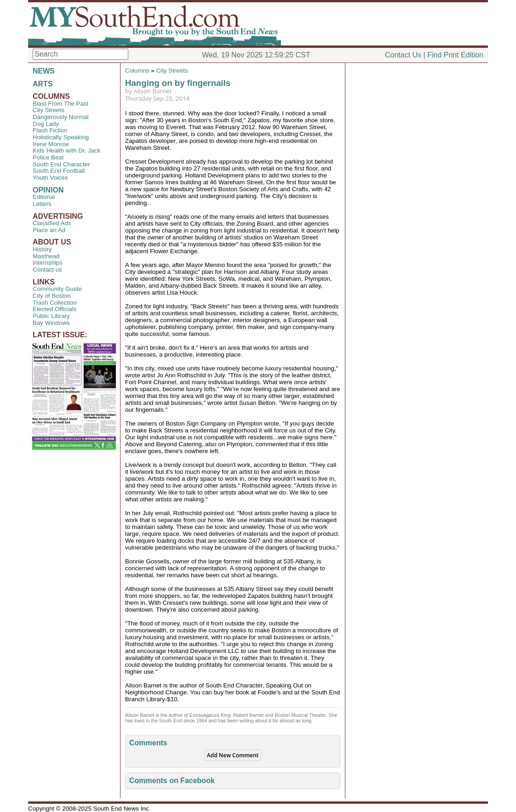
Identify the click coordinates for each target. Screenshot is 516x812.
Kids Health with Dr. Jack (66, 150)
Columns (137, 71)
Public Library (51, 316)
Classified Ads (52, 223)
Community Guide (57, 289)
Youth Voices (50, 178)
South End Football (59, 171)
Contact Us (403, 55)
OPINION (48, 190)
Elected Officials (54, 309)
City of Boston (52, 296)
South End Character (61, 164)
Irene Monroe (51, 144)
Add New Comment (233, 755)
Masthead (46, 256)
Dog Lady (46, 124)
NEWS (44, 71)
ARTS (43, 84)
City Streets (49, 110)
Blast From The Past (60, 104)
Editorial (44, 197)
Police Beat (48, 157)
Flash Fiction (50, 130)
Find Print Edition (455, 55)
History (42, 249)
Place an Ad (49, 230)
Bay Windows (51, 323)
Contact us (47, 270)
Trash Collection (55, 303)
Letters (42, 204)
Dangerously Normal (60, 117)
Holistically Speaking (61, 137)
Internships (48, 263)
